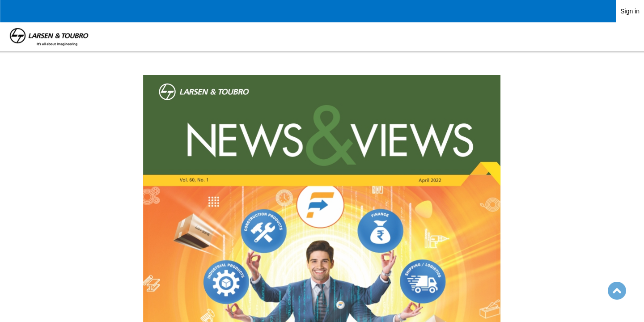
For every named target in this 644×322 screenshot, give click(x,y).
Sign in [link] (630, 11)
